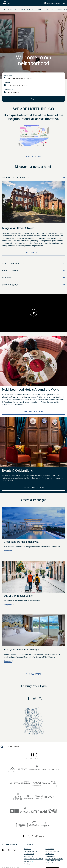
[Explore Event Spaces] (33, 487)
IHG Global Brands (30, 851)
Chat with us (50, 854)
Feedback (27, 864)
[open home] (2, 746)
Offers (50, 10)
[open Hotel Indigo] (13, 746)
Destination (8, 76)
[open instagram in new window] (33, 698)
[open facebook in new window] (27, 698)
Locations (7, 10)
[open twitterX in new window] (39, 698)
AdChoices (28, 861)
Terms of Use (50, 856)
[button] (64, 3)
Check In (7, 83)
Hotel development (52, 851)
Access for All (29, 856)
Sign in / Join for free (52, 3)
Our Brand (20, 10)
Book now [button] (8, 551)
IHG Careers (50, 849)
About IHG (27, 849)
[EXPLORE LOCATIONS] (33, 411)
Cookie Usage (51, 863)
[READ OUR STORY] (33, 157)
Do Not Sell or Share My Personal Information (54, 859)
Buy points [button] (8, 605)
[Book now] (8, 551)
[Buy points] (8, 605)
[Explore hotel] (33, 252)
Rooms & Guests (9, 89)
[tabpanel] (33, 217)
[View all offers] (33, 674)
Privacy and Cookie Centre (33, 859)
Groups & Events (36, 10)
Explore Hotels (29, 854)
